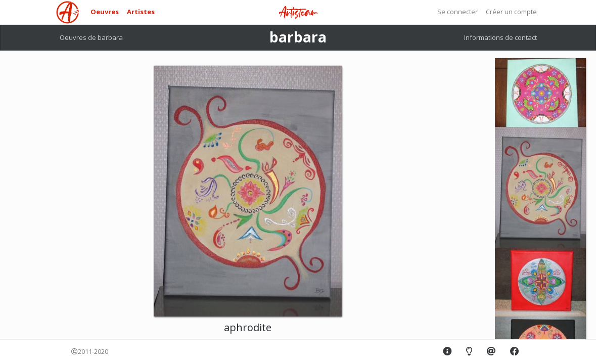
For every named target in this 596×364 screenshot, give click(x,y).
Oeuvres (105, 12)
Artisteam (298, 13)
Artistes (141, 12)
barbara (298, 37)
